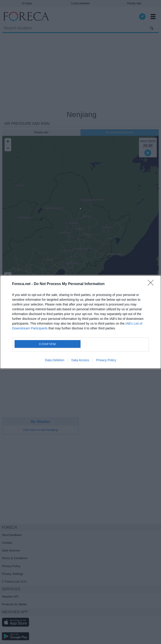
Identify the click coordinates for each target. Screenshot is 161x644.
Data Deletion (55, 360)
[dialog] (80, 322)
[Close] (152, 284)
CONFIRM (48, 344)
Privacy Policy (106, 360)
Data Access (80, 360)
